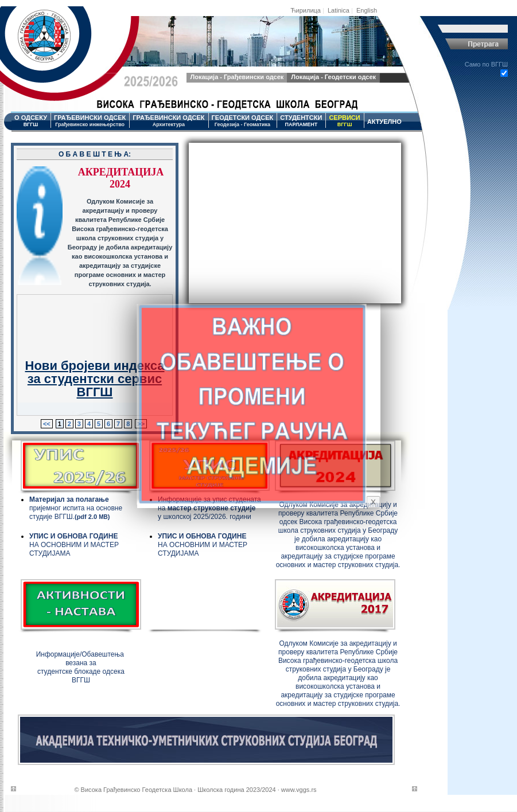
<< (47, 424)
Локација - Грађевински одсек (237, 77)
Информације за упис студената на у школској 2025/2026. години (209, 508)
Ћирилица (306, 10)
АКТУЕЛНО (384, 122)
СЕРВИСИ (344, 121)
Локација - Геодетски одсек (333, 77)
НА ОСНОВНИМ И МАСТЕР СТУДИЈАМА (74, 545)
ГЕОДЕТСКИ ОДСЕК (243, 121)
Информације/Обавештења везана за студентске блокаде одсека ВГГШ (81, 667)
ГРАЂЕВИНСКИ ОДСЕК (90, 121)
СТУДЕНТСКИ (301, 121)
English (367, 10)
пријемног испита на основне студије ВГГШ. (76, 508)
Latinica (339, 10)
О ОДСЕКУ (31, 121)
